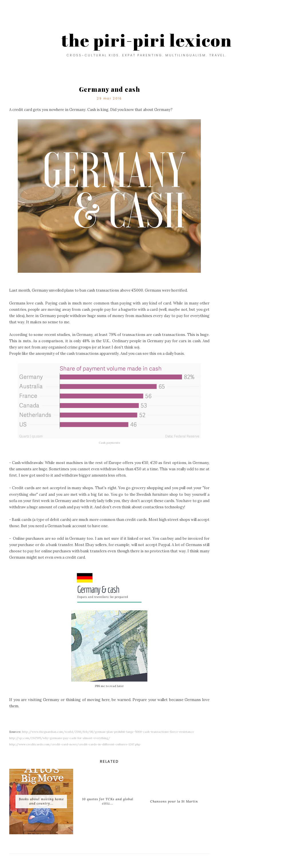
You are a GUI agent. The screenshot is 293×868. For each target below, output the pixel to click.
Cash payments (109, 443)
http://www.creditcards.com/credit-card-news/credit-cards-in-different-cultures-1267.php (75, 744)
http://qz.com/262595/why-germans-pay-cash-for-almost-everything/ (60, 738)
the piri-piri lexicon (147, 40)
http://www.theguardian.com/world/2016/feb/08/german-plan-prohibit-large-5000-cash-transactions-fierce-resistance (108, 732)
